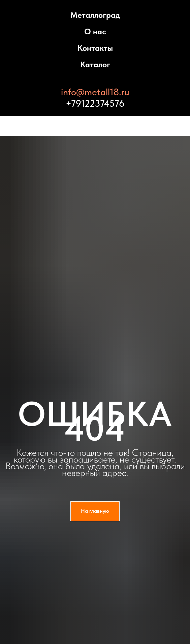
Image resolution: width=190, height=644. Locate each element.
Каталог (95, 64)
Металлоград (95, 15)
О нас (95, 31)
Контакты (95, 48)
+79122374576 (95, 103)
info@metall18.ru (95, 92)
